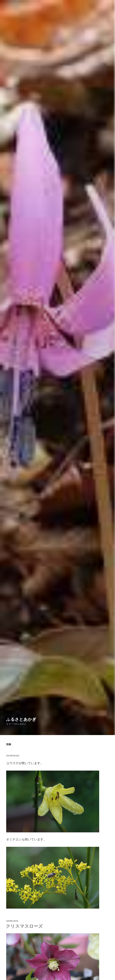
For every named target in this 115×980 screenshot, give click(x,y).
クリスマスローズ (24, 926)
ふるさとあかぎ (21, 719)
